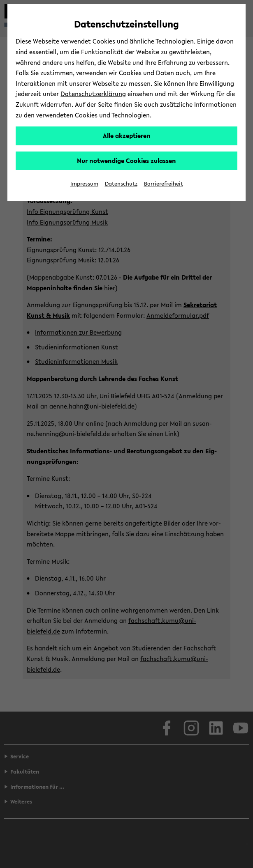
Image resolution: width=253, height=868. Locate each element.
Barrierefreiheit (164, 184)
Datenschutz (121, 184)
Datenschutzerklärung (93, 94)
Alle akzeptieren (127, 135)
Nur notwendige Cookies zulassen (126, 161)
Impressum (84, 184)
